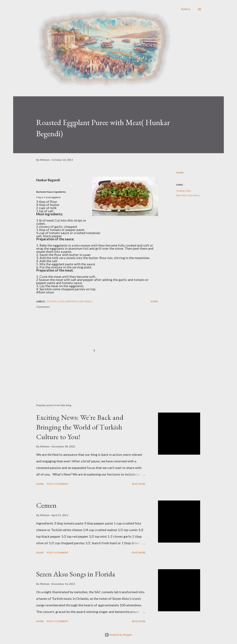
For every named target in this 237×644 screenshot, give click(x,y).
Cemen (46, 505)
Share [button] (180, 173)
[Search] (186, 9)
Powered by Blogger (118, 635)
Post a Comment (58, 484)
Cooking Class (184, 191)
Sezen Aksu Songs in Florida (76, 574)
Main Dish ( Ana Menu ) (188, 195)
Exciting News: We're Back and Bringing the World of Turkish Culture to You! (80, 427)
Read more (139, 484)
